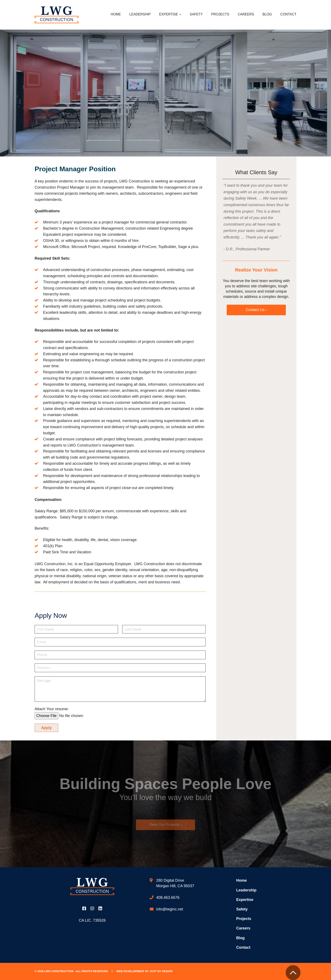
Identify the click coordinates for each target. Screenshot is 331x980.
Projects (220, 14)
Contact (288, 14)
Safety (196, 14)
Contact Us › (256, 310)
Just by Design (161, 971)
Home (116, 14)
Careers (246, 14)
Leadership (140, 14)
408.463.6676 (168, 898)
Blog (267, 14)
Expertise (169, 14)
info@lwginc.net (170, 909)
